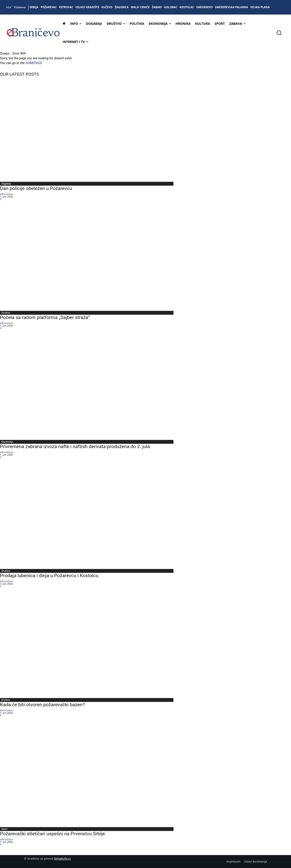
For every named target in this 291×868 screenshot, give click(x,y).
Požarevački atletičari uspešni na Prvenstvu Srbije (52, 834)
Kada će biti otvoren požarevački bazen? (42, 705)
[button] (279, 33)
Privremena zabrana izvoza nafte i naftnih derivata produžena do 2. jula (75, 446)
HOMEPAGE (34, 63)
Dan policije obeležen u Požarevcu (37, 188)
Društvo (6, 313)
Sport (4, 829)
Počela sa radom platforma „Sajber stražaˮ (45, 317)
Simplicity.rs (63, 859)
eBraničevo (6, 194)
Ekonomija (7, 442)
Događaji (6, 184)
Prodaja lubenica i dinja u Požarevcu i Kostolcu (49, 576)
